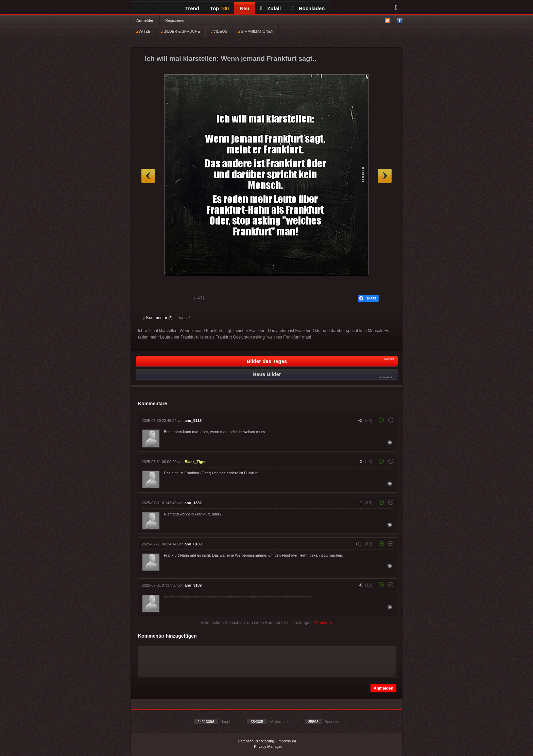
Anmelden (145, 20)
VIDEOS (219, 31)
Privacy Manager (268, 746)
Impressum (287, 741)
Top (220, 8)
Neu (244, 8)
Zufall (271, 8)
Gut (151, 299)
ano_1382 (193, 503)
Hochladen (308, 8)
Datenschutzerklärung (256, 741)
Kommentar (158, 318)
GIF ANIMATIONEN (256, 31)
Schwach (176, 299)
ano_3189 (193, 585)
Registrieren (175, 20)
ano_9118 (193, 421)
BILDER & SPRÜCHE (180, 31)
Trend (192, 8)
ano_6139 (193, 544)
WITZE (143, 31)
